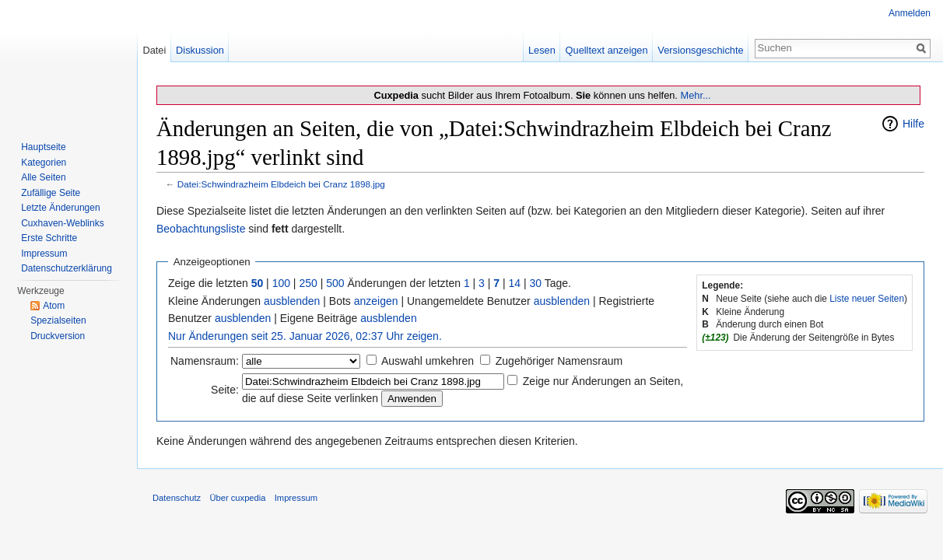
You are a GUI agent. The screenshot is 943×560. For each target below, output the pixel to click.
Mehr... (695, 95)
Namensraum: (205, 361)
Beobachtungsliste (201, 229)
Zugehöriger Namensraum (559, 361)
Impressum (44, 254)
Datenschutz (177, 498)
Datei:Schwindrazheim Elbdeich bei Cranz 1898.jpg (281, 184)
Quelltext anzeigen (607, 50)
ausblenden (292, 301)
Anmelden (910, 13)
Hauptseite (43, 147)
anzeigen (376, 301)
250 (308, 283)
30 (536, 283)
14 (515, 283)
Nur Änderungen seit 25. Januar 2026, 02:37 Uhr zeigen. (305, 336)
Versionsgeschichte (700, 50)
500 (335, 283)
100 (281, 283)
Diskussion (200, 50)
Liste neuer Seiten (867, 299)
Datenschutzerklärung (67, 268)
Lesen (542, 50)
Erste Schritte (49, 238)
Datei (154, 50)
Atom (54, 306)
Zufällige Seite (51, 193)
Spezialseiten (58, 320)
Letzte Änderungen (60, 208)
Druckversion (58, 336)
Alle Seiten (43, 177)
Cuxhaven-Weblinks (63, 223)
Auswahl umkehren (428, 361)
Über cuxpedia (237, 498)
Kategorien (44, 163)
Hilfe (913, 124)
